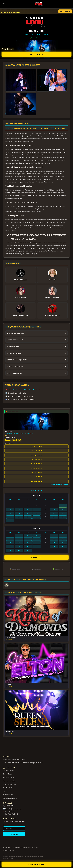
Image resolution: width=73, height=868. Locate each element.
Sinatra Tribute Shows (10, 784)
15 (54, 510)
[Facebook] (7, 585)
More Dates (36, 558)
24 (10, 517)
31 (10, 521)
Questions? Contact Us (10, 798)
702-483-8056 (10, 806)
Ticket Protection (8, 788)
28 (10, 550)
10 (10, 510)
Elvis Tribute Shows (9, 778)
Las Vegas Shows (8, 771)
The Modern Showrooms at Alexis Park (20, 390)
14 (10, 543)
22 (54, 513)
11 (19, 510)
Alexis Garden (37, 390)
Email (5, 825)
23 (63, 513)
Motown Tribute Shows (10, 781)
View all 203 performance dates (60, 485)
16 (63, 510)
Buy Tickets (36, 54)
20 (36, 513)
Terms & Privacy (8, 795)
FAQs (5, 791)
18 (19, 513)
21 (10, 546)
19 (28, 513)
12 (28, 510)
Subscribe (14, 834)
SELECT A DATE (36, 864)
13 (36, 510)
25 (19, 517)
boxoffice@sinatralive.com (13, 809)
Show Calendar (8, 774)
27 (36, 517)
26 (28, 517)
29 (54, 517)
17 (10, 513)
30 (63, 517)
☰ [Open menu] (4, 4)
